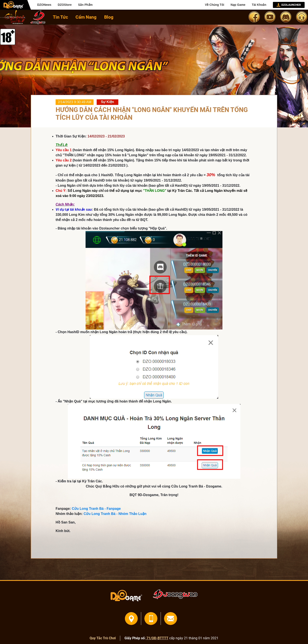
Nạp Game (238, 5)
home (13, 17)
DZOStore (65, 5)
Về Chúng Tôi (215, 5)
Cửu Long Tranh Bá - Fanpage (96, 509)
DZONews (44, 5)
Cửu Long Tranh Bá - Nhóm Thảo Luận (115, 514)
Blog (109, 17)
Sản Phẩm (85, 5)
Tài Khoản (259, 5)
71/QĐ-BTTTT (157, 638)
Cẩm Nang (86, 17)
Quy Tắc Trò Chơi (103, 638)
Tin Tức (60, 17)
